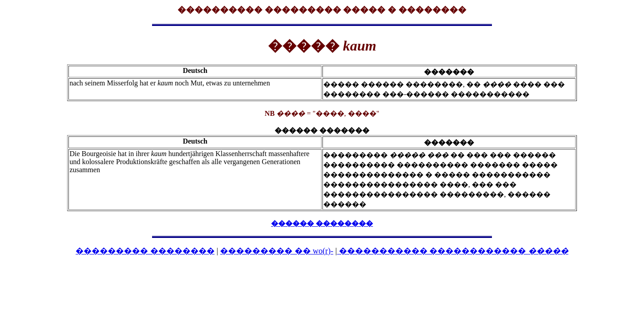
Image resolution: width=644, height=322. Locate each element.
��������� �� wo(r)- (277, 251)
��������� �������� (145, 251)
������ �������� (322, 223)
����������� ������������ (453, 251)
